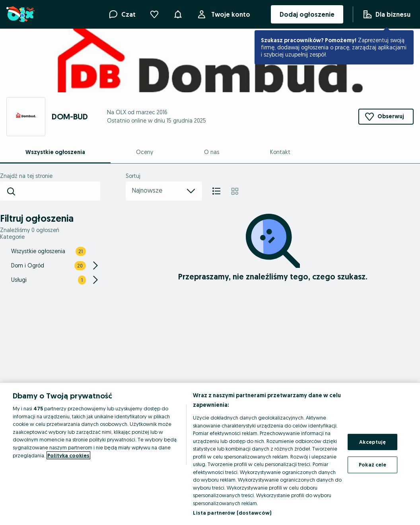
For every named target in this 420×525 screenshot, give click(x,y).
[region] (210, 454)
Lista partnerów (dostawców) (232, 513)
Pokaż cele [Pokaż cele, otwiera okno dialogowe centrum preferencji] (372, 464)
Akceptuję (372, 442)
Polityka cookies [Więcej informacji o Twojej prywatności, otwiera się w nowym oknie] (68, 455)
